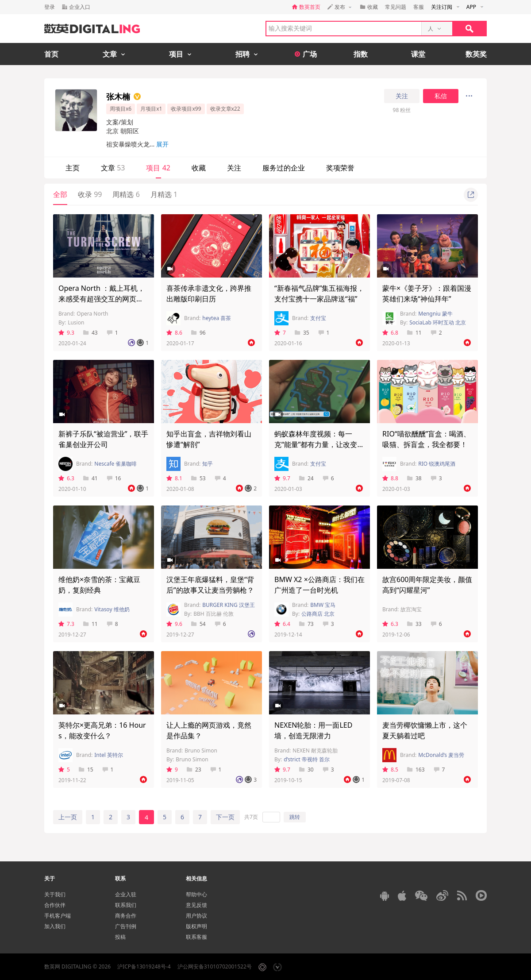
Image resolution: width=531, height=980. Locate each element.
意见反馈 (196, 905)
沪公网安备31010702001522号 (215, 966)
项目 (158, 168)
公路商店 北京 (318, 614)
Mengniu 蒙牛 (435, 314)
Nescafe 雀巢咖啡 (115, 464)
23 (194, 770)
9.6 (174, 624)
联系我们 (126, 905)
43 (90, 333)
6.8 (390, 333)
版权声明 (196, 926)
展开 (162, 144)
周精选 (126, 194)
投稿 (120, 937)
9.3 (66, 333)
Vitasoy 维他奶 (112, 609)
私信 (441, 96)
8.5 (390, 770)
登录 (50, 7)
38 (414, 478)
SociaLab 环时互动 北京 (438, 322)
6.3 (66, 478)
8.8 (390, 478)
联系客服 (196, 937)
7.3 (66, 624)
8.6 (174, 333)
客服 (419, 7)
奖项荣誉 (340, 168)
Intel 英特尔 (109, 755)
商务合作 (126, 916)
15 (86, 770)
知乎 (208, 464)
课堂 (418, 54)
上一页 (68, 817)
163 (416, 770)
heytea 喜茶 (217, 318)
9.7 (282, 478)
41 (90, 478)
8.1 (174, 478)
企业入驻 (126, 894)
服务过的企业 (284, 168)
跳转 (295, 817)
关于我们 (55, 894)
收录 (90, 194)
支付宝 (318, 318)
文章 (113, 168)
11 (414, 333)
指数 (361, 54)
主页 (73, 168)
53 (198, 478)
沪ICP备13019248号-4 (144, 966)
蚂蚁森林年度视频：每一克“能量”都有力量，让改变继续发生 (319, 444)
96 (198, 333)
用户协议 (196, 916)
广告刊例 (126, 926)
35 (302, 333)
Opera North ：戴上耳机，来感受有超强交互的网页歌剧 (102, 299)
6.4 (282, 624)
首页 (51, 54)
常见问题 (396, 7)
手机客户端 (58, 916)
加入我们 (55, 926)
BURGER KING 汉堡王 (229, 605)
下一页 (225, 817)
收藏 (199, 168)
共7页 (251, 817)
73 (306, 624)
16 (114, 478)
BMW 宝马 (323, 605)
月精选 (164, 194)
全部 (60, 194)
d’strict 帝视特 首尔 (307, 759)
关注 (402, 96)
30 (306, 770)
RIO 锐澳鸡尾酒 (437, 464)
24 (306, 478)
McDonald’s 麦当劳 (441, 755)
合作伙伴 (55, 905)
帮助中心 (196, 894)
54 (198, 624)
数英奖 (476, 54)
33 (414, 624)
